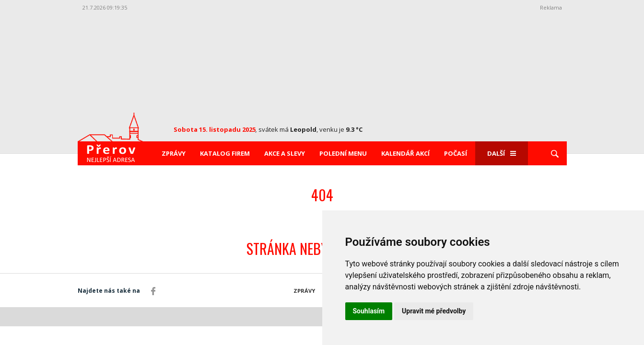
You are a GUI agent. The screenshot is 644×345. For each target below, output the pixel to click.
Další (502, 153)
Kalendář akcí (405, 153)
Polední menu (343, 153)
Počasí (456, 153)
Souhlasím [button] (369, 311)
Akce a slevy (285, 153)
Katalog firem (225, 153)
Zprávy (174, 153)
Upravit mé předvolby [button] (434, 311)
